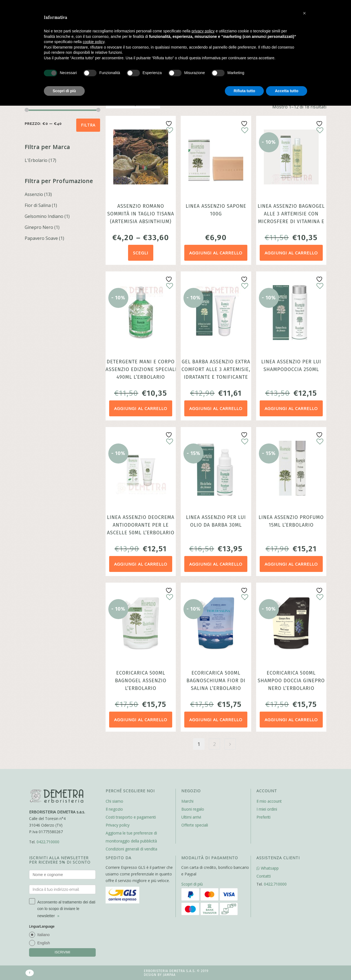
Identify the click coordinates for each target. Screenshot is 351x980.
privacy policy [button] (203, 31)
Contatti (264, 876)
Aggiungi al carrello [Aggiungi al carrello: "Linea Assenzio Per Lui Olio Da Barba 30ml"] (216, 564)
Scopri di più (192, 884)
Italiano (43, 935)
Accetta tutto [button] (287, 91)
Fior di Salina (38, 205)
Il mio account (269, 801)
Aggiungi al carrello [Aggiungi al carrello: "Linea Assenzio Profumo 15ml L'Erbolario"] (291, 564)
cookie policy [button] (94, 42)
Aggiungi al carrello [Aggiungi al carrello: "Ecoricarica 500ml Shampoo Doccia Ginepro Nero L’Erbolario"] (291, 720)
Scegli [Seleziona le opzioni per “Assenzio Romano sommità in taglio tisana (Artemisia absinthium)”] (141, 253)
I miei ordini (267, 809)
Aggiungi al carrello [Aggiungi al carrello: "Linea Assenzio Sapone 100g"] (216, 253)
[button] (304, 13)
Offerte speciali (195, 825)
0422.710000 (48, 842)
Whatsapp (268, 868)
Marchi (187, 801)
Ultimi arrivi (191, 817)
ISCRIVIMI (62, 952)
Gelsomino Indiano (44, 216)
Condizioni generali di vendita (131, 849)
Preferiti (263, 817)
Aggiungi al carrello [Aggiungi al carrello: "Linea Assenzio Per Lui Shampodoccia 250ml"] (291, 408)
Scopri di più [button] (64, 91)
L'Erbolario (36, 160)
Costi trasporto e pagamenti (131, 817)
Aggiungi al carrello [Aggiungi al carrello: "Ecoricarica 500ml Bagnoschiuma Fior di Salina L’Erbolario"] (216, 720)
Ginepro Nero (39, 227)
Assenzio (34, 194)
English (44, 943)
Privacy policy (118, 825)
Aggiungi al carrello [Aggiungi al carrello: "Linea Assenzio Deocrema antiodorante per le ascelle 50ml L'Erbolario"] (141, 564)
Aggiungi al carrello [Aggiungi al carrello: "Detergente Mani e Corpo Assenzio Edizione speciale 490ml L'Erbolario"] (141, 408)
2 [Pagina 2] (214, 744)
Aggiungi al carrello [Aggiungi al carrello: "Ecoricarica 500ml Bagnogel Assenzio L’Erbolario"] (141, 720)
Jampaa (169, 975)
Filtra (88, 125)
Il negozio (114, 809)
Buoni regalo (193, 809)
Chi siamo (114, 801)
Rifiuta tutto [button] (244, 91)
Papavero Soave (41, 238)
